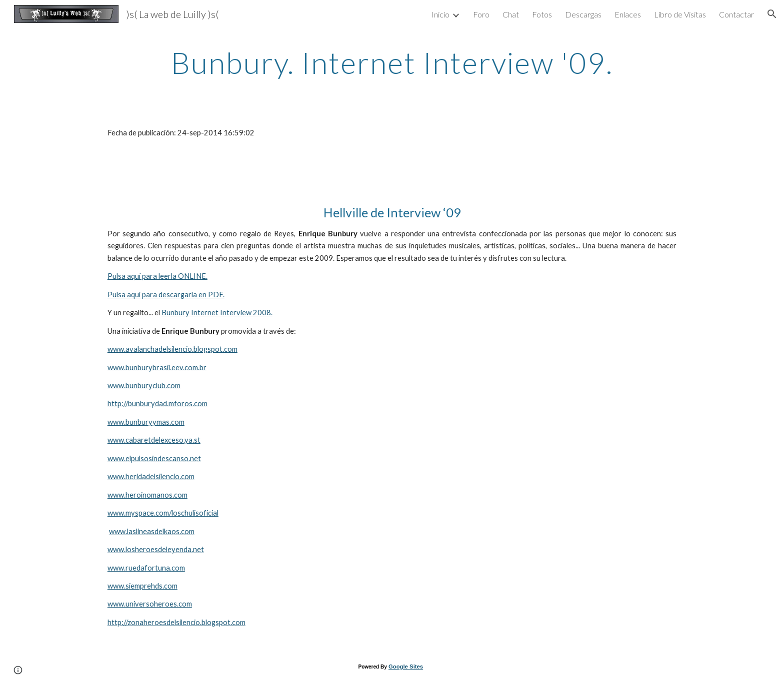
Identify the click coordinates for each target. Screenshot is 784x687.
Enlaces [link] (628, 14)
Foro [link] (481, 14)
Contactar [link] (736, 14)
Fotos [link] (542, 14)
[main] (392, 62)
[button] (772, 14)
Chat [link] (511, 14)
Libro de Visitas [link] (680, 14)
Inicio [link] (440, 14)
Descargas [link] (583, 14)
